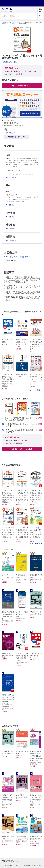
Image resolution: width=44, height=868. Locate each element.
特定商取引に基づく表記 (33, 865)
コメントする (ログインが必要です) (16, 257)
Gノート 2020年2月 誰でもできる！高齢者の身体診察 (18, 419)
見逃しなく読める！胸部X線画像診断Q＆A (19, 431)
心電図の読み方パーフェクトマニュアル (20, 425)
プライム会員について (10, 865)
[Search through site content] (19, 16)
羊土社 (14, 62)
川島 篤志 (13, 23)
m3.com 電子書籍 (5, 23)
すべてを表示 (35, 390)
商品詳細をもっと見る (15, 137)
